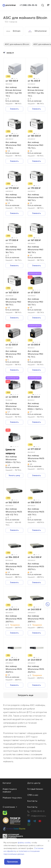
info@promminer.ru (38, 816)
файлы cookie (24, 843)
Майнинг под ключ (12, 798)
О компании (9, 807)
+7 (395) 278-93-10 (28, 5)
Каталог (7, 783)
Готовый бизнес (35, 789)
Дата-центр (34, 783)
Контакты (32, 801)
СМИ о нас (33, 795)
